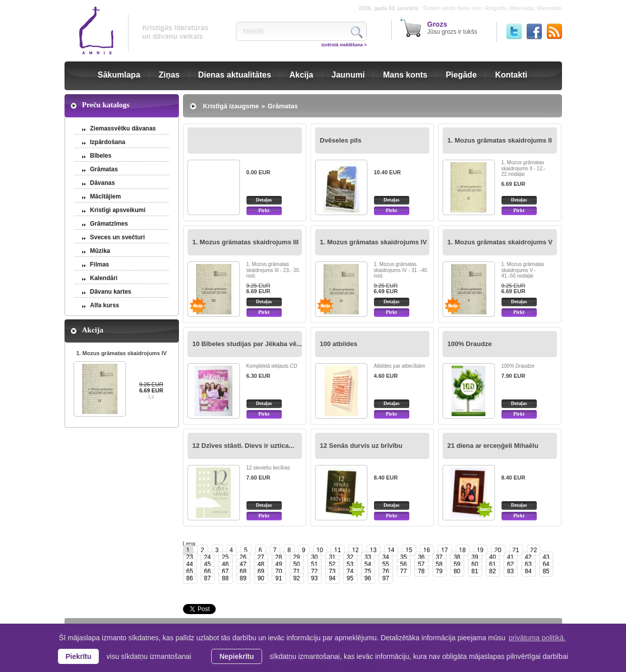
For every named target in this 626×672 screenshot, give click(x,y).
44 (190, 564)
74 (350, 571)
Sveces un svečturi (118, 237)
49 (278, 564)
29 (297, 557)
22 (534, 550)
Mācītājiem (106, 196)
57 (421, 564)
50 (297, 564)
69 (261, 571)
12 (355, 550)
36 (421, 557)
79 (439, 571)
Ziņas (169, 75)
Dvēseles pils (341, 140)
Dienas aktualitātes (235, 75)
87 (207, 578)
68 (243, 571)
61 (493, 564)
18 (462, 550)
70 (278, 571)
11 (337, 550)
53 (350, 564)
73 (332, 571)
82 (493, 571)
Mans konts (405, 75)
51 (314, 564)
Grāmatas (104, 169)
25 (225, 557)
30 (314, 557)
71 (297, 571)
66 (207, 571)
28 (278, 557)
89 (243, 578)
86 (190, 578)
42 (528, 557)
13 (373, 550)
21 (516, 550)
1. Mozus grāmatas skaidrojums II (500, 140)
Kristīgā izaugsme (231, 106)
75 (368, 571)
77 (403, 571)
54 (368, 564)
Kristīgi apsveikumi (118, 210)
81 (475, 571)
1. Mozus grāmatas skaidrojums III (246, 242)
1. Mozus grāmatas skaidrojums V (500, 242)
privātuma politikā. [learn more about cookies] (537, 638)
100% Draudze (470, 344)
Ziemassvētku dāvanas (123, 128)
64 (546, 564)
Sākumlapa (119, 75)
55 (385, 564)
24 (207, 557)
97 (385, 578)
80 (457, 571)
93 (314, 578)
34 (385, 557)
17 (444, 550)
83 (510, 571)
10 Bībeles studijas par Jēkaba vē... (247, 344)
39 (475, 557)
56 (403, 564)
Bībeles (101, 156)
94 (332, 578)
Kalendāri (104, 278)
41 (510, 557)
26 (243, 557)
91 (278, 578)
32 (350, 557)
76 (385, 571)
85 (546, 571)
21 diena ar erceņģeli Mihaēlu (493, 446)
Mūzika (100, 251)
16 (427, 550)
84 (528, 571)
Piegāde (461, 75)
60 (475, 564)
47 (243, 564)
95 (350, 578)
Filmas (100, 264)
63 (528, 564)
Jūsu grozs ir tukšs (452, 28)
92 (297, 578)
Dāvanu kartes (111, 292)
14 (391, 550)
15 (409, 550)
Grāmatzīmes (109, 224)
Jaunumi (348, 75)
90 (261, 578)
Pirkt (264, 210)
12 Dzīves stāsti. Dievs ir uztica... (243, 446)
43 (546, 557)
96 (368, 578)
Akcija (301, 75)
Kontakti (511, 75)
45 (207, 564)
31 (332, 557)
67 (225, 571)
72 (314, 571)
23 (190, 557)
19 (480, 550)
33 (368, 557)
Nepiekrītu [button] (236, 656)
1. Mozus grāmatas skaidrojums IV (121, 353)
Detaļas (264, 200)
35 (403, 557)
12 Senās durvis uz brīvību (361, 446)
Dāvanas (103, 183)
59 (457, 564)
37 (439, 557)
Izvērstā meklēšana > (344, 45)
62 (510, 564)
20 (498, 550)
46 (225, 564)
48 (261, 564)
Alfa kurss (105, 305)
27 (261, 557)
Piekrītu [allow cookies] (78, 656)
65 (190, 571)
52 (332, 564)
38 (457, 557)
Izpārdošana (108, 142)
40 (493, 557)
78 (421, 571)
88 (225, 578)
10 (320, 550)
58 (439, 564)
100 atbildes (339, 344)
